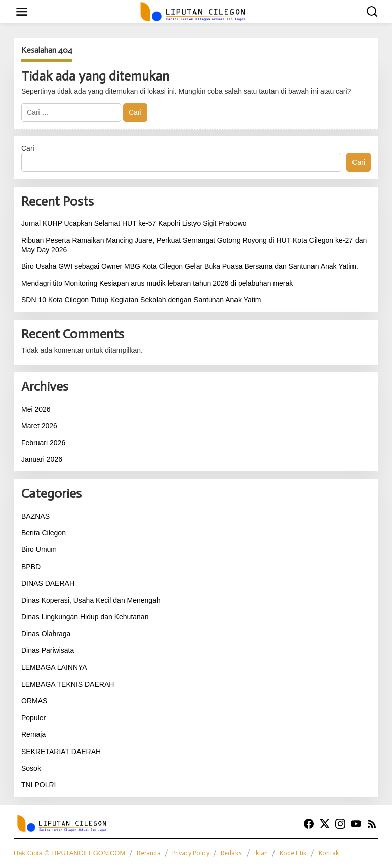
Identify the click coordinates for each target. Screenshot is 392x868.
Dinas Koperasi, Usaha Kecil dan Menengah (91, 600)
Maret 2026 (39, 426)
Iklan (261, 853)
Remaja (33, 734)
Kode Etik (293, 853)
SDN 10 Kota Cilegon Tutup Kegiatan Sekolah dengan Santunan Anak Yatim (141, 300)
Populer (33, 718)
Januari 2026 (42, 459)
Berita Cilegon (44, 533)
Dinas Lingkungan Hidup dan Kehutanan (85, 617)
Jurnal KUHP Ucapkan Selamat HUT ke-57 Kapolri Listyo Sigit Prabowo (134, 223)
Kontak (329, 853)
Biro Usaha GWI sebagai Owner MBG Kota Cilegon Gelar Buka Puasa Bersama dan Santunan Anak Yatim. (190, 266)
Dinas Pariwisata (48, 650)
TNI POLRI (38, 785)
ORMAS (34, 701)
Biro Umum (39, 549)
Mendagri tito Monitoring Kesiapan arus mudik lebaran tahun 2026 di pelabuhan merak (157, 283)
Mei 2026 (36, 409)
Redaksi (232, 853)
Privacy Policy (191, 853)
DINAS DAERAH (48, 583)
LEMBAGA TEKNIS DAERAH (68, 684)
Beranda (149, 853)
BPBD (31, 567)
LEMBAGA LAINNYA (54, 667)
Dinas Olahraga (46, 634)
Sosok (31, 768)
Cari (28, 148)
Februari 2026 (43, 443)
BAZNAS (35, 516)
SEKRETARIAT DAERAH (61, 752)
